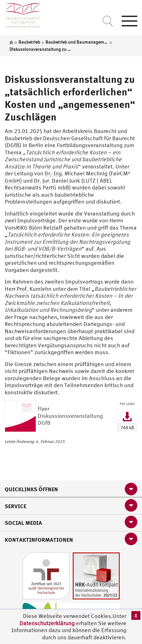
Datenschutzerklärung (47, 623)
